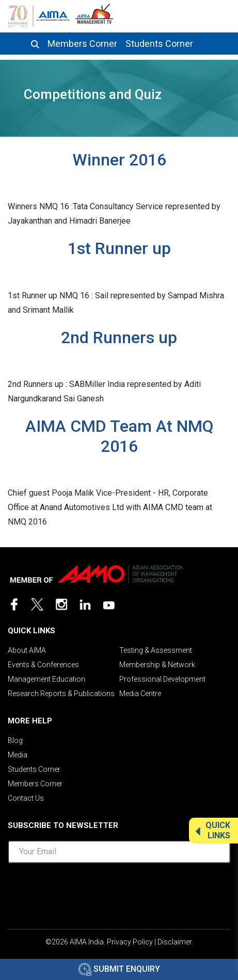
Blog (15, 740)
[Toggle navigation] (221, 14)
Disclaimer (174, 942)
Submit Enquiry (119, 969)
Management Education (46, 679)
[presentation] (119, 891)
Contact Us (26, 798)
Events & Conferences (43, 665)
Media (18, 755)
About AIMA (27, 650)
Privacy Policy (130, 942)
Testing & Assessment (156, 650)
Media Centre (140, 694)
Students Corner (159, 44)
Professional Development (162, 679)
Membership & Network (157, 665)
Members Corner (82, 44)
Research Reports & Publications (61, 694)
